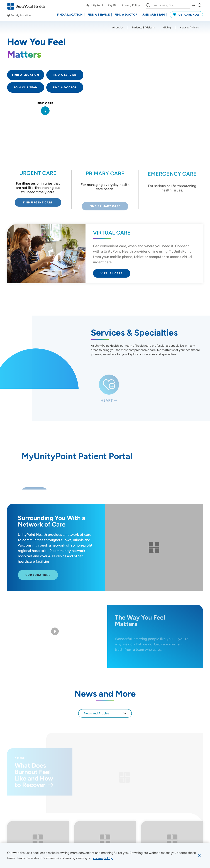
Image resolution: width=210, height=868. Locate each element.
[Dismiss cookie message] (199, 855)
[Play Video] (55, 632)
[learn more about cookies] (103, 858)
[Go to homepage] (26, 6)
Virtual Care (112, 275)
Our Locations (38, 579)
